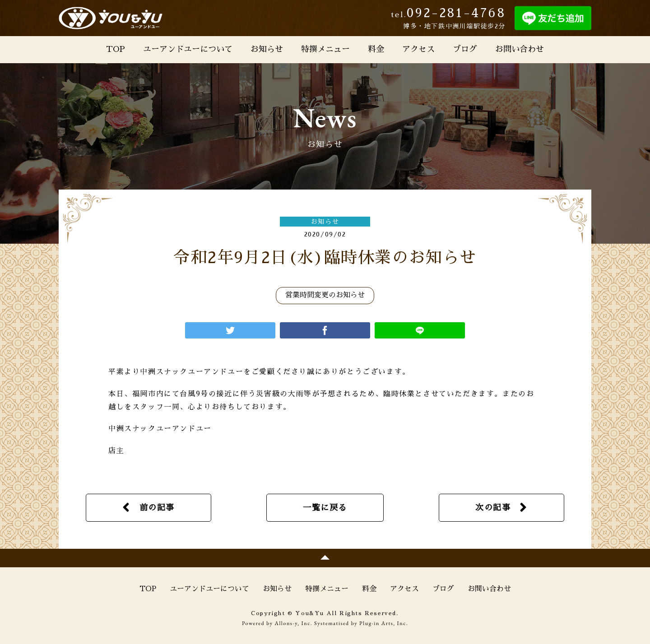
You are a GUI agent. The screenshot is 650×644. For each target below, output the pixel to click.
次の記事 (493, 508)
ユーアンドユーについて (188, 49)
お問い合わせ (520, 49)
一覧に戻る (325, 508)
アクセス (418, 49)
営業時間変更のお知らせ (325, 295)
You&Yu (111, 18)
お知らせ (267, 49)
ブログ (465, 49)
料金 (376, 49)
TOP (116, 49)
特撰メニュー (325, 49)
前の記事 (157, 508)
